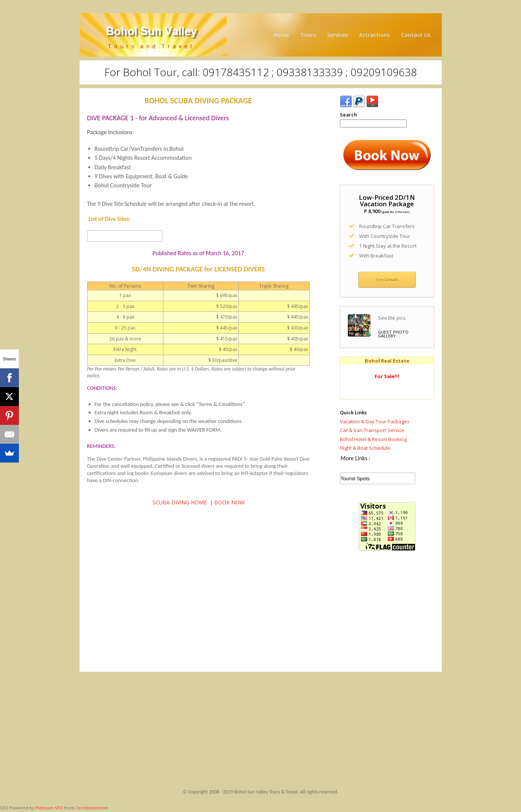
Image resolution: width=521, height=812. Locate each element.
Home (281, 35)
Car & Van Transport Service (372, 430)
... (125, 236)
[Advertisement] (387, 613)
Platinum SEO (49, 808)
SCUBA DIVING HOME (180, 502)
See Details (387, 280)
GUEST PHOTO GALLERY (393, 334)
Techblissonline (92, 808)
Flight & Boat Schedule (365, 448)
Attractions (374, 35)
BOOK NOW (229, 502)
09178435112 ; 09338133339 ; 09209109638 (310, 72)
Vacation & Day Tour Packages (375, 421)
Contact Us (416, 35)
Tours (308, 35)
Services (337, 35)
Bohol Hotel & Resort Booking (373, 439)
